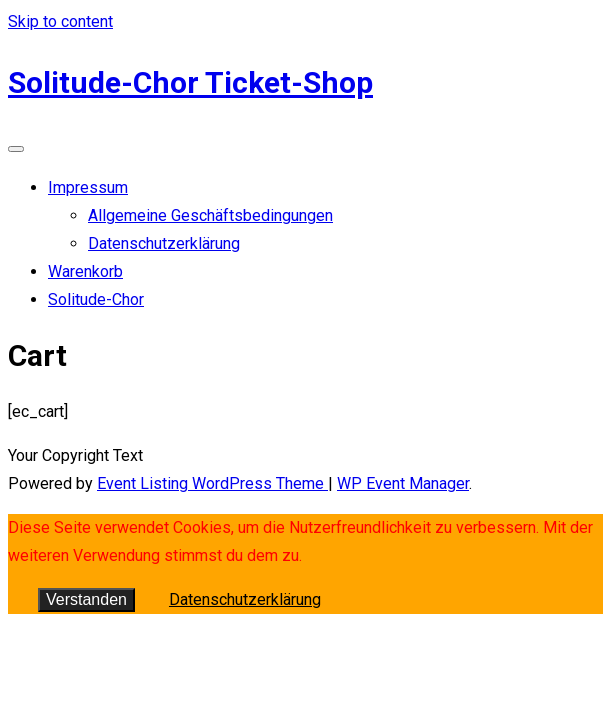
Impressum (88, 187)
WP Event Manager (403, 483)
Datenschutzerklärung (164, 243)
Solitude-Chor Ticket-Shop (190, 82)
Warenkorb (85, 271)
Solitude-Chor (96, 299)
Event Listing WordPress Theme (212, 483)
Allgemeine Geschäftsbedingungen (210, 215)
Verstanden (86, 599)
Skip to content (60, 21)
